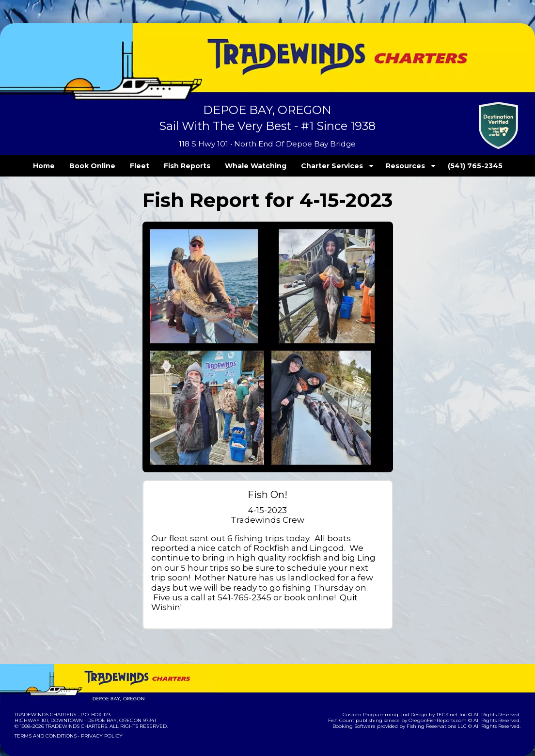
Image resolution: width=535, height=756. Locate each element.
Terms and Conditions (45, 716)
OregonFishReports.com (444, 700)
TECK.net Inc (456, 695)
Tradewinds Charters (45, 695)
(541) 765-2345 (455, 166)
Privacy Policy (99, 716)
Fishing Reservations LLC (443, 706)
